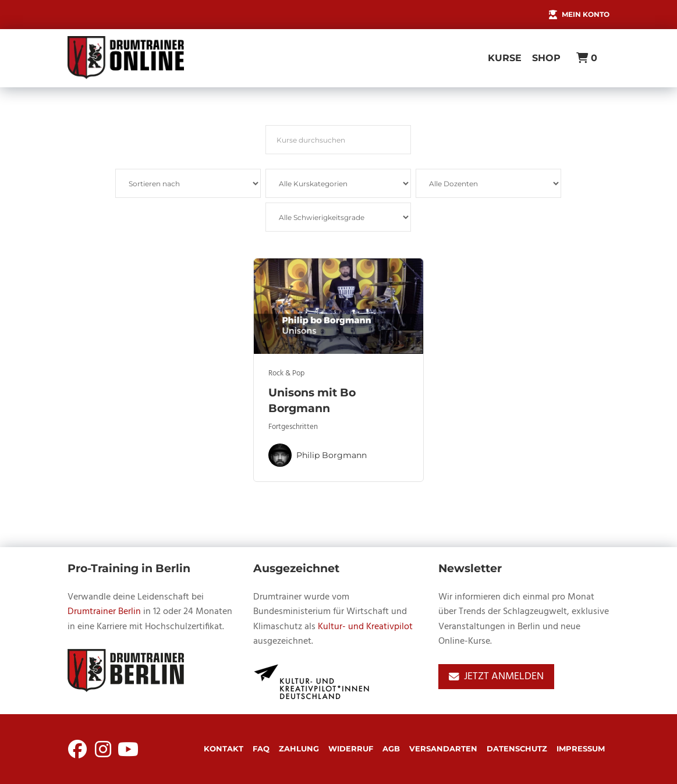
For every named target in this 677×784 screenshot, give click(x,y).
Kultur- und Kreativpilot (365, 627)
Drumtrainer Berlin (104, 612)
